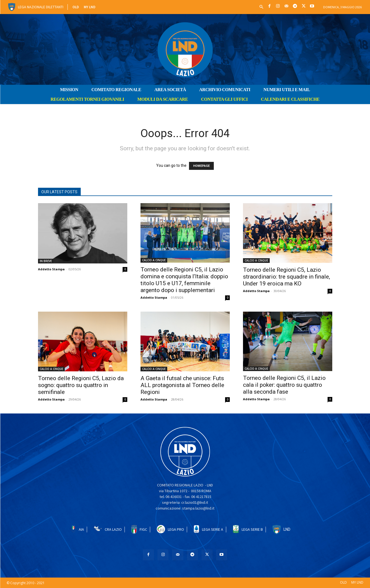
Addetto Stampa (51, 269)
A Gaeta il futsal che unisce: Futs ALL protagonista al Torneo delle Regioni (182, 385)
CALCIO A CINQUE (154, 260)
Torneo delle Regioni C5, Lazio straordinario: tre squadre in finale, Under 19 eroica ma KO (287, 277)
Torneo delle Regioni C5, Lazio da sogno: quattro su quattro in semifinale (81, 385)
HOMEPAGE (201, 166)
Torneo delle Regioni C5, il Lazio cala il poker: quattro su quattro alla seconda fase (284, 385)
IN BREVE (46, 261)
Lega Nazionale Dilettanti (41, 7)
